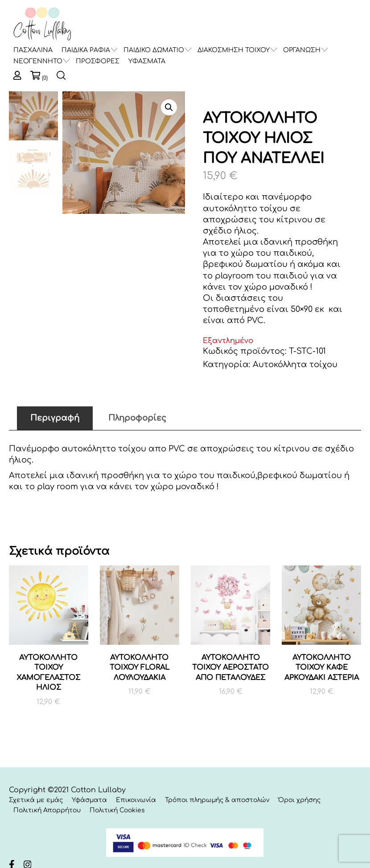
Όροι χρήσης (299, 800)
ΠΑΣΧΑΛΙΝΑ (33, 50)
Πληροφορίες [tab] (137, 418)
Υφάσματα (89, 800)
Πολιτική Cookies (117, 810)
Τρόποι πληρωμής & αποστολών (217, 800)
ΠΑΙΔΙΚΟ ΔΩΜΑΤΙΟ (154, 50)
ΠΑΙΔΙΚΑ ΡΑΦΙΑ (86, 50)
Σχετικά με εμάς (36, 800)
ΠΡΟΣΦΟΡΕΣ (98, 61)
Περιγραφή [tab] (55, 418)
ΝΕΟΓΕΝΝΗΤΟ (38, 61)
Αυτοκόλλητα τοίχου (295, 364)
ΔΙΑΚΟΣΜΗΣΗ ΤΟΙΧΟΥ (234, 50)
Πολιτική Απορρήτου (47, 810)
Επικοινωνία (136, 800)
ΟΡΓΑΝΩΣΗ (302, 50)
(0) (45, 78)
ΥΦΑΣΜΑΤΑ (147, 61)
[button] (169, 107)
